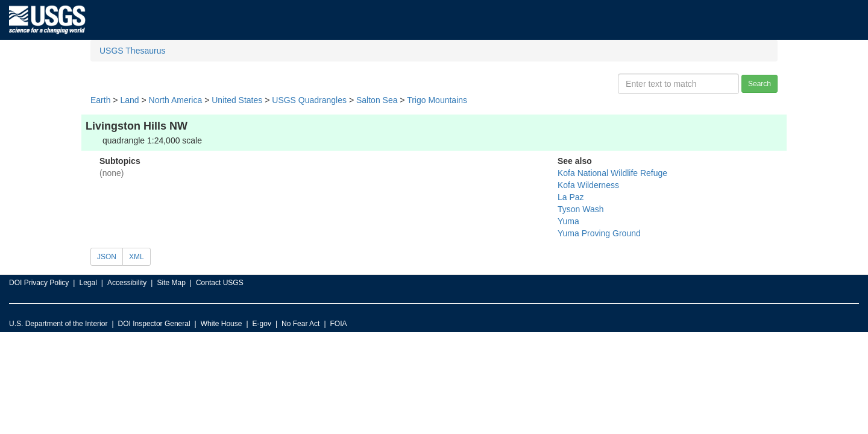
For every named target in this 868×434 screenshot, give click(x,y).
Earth (100, 100)
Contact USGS (220, 283)
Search (759, 84)
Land (129, 100)
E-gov (262, 324)
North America (176, 100)
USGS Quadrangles (309, 100)
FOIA (339, 324)
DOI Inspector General (154, 324)
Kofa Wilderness (588, 185)
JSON (107, 257)
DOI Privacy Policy (39, 283)
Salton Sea (377, 100)
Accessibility (127, 283)
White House (222, 324)
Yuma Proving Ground (599, 233)
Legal (88, 283)
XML (137, 257)
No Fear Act (300, 324)
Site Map (171, 283)
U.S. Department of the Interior (58, 324)
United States (237, 100)
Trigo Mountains (437, 100)
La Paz (571, 197)
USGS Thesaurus (132, 51)
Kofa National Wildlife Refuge (612, 173)
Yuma (568, 221)
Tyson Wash (581, 209)
